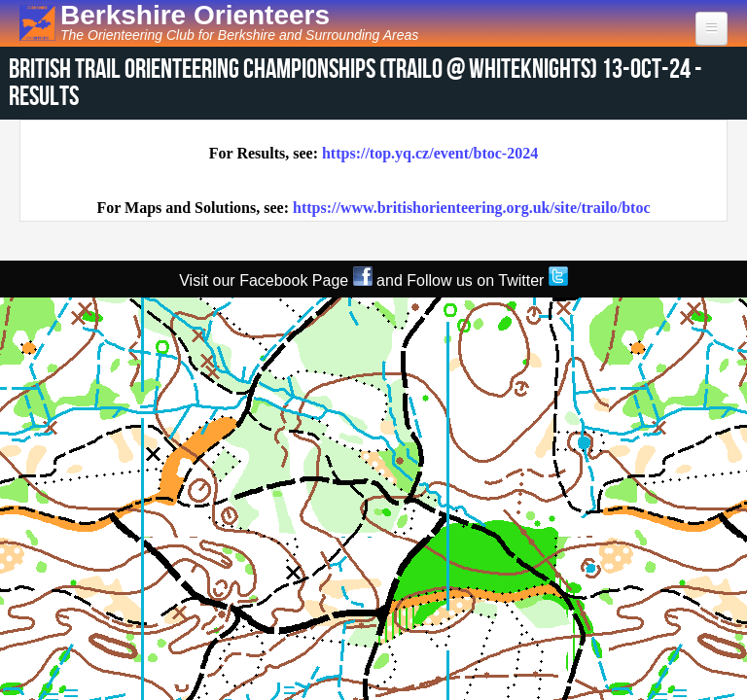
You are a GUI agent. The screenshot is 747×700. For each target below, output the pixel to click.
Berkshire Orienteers (195, 15)
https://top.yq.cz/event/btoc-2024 (430, 153)
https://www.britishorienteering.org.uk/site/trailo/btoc (472, 208)
